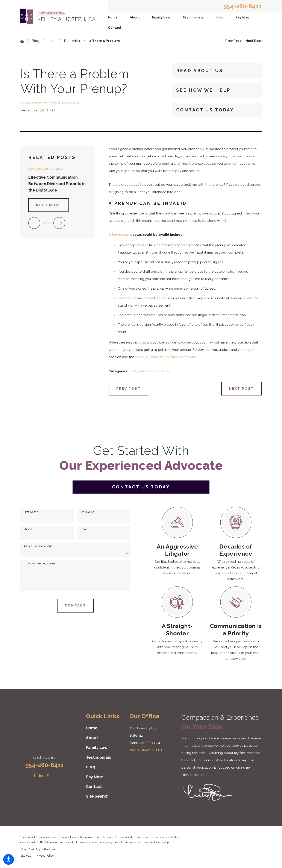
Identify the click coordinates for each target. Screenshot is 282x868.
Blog (219, 17)
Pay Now (243, 17)
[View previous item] (34, 223)
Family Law (161, 17)
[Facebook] (34, 775)
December (72, 41)
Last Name (87, 512)
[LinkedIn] (41, 775)
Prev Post (129, 389)
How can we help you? (39, 563)
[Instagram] (55, 775)
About (135, 17)
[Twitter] (48, 775)
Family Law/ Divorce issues (150, 371)
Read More (49, 205)
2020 (52, 41)
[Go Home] (24, 41)
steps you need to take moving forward (166, 357)
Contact (115, 28)
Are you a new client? (38, 546)
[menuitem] (113, 17)
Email (84, 529)
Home (113, 17)
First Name (31, 512)
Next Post (242, 389)
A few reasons (120, 235)
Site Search (97, 796)
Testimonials (193, 17)
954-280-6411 (243, 6)
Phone (28, 529)
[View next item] (59, 223)
